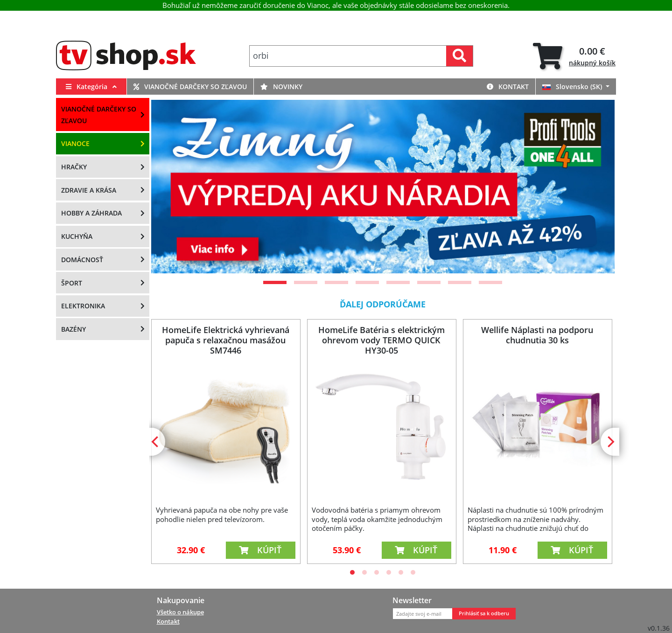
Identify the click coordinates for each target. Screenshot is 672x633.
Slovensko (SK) (573, 87)
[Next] (610, 442)
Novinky (281, 87)
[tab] (574, 56)
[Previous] (156, 442)
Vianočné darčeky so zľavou (190, 87)
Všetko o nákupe (180, 612)
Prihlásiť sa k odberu (484, 613)
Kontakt (508, 87)
